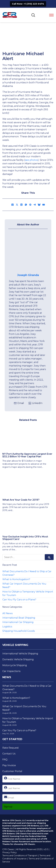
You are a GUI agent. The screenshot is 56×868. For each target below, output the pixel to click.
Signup (8, 807)
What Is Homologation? (16, 579)
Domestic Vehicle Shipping (18, 659)
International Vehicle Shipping (20, 654)
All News (7, 613)
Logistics (7, 627)
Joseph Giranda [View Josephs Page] (28, 275)
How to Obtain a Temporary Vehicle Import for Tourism (28, 593)
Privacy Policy (10, 852)
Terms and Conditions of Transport (20, 856)
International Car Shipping (18, 622)
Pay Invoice (9, 765)
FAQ (5, 760)
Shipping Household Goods (19, 631)
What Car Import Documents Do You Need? (24, 585)
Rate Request (11, 748)
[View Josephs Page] (28, 251)
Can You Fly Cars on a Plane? (19, 600)
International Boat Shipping (19, 618)
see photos (31, 160)
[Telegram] (35, 205)
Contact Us (9, 754)
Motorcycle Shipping (15, 665)
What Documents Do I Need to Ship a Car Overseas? (27, 573)
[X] (17, 205)
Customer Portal (12, 771)
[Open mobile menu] (51, 15)
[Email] (44, 205)
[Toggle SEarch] (33, 15)
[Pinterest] (30, 205)
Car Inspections (11, 671)
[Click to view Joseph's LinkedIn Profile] (35, 403)
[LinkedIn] (21, 205)
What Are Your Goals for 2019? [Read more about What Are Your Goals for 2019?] (21, 500)
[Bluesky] (39, 205)
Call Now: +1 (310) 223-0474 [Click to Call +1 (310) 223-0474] (28, 4)
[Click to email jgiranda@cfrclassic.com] (19, 403)
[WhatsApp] (26, 205)
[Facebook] (13, 205)
